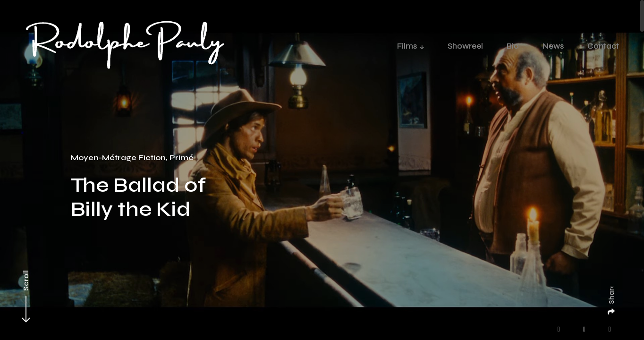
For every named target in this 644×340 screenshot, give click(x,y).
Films (407, 46)
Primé (182, 157)
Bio (513, 46)
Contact (603, 46)
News (553, 46)
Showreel (465, 46)
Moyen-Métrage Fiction (118, 157)
